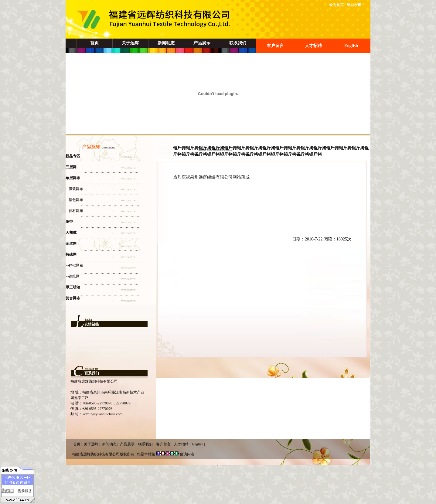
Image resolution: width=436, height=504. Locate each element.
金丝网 (71, 243)
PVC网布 (76, 265)
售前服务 (25, 491)
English (351, 46)
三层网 (71, 167)
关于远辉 (130, 43)
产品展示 (202, 43)
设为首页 (336, 5)
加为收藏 (354, 5)
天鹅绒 (71, 233)
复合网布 (73, 298)
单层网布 (73, 178)
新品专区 (73, 156)
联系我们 (238, 43)
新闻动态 (166, 43)
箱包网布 (76, 200)
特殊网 (71, 254)
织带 (69, 222)
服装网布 (76, 189)
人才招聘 (313, 46)
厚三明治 (73, 287)
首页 (94, 43)
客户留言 (275, 46)
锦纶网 (74, 276)
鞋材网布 (76, 211)
